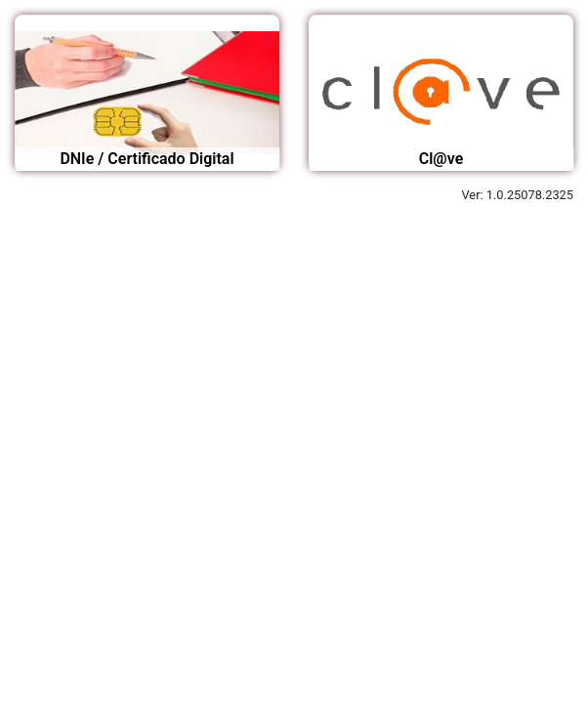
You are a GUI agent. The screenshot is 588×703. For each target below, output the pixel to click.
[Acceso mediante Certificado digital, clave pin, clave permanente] (441, 93)
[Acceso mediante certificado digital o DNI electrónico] (147, 93)
